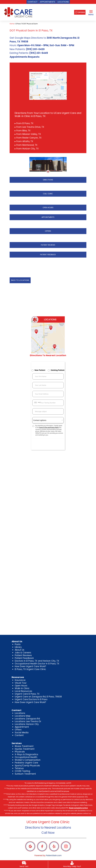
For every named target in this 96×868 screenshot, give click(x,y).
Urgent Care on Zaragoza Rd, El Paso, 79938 (38, 697)
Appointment (22, 727)
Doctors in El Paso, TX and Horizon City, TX (37, 661)
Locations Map (23, 716)
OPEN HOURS (48, 208)
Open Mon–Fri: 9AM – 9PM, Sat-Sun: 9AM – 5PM (46, 45)
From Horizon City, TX (27, 149)
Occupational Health (26, 757)
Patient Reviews (23, 655)
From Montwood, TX (27, 145)
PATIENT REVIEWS (48, 245)
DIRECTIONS (48, 180)
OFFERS (48, 231)
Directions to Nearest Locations (48, 828)
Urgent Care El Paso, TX (27, 694)
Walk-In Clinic (22, 688)
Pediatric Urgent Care (26, 763)
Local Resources (23, 691)
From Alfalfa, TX (24, 141)
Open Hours (21, 686)
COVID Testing (22, 771)
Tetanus (19, 768)
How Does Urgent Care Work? (30, 666)
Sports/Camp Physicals (27, 766)
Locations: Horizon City (27, 724)
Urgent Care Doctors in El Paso (31, 699)
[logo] (18, 12)
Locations (20, 713)
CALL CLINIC (48, 194)
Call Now (48, 833)
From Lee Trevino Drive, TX (30, 127)
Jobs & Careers (23, 653)
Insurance (20, 680)
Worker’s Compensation (28, 760)
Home (12, 24)
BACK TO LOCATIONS (20, 280)
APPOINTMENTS (48, 217)
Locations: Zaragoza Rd (27, 719)
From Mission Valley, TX (28, 134)
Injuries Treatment (25, 749)
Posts (18, 644)
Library (18, 647)
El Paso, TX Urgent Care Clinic (30, 669)
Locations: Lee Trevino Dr (28, 721)
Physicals (20, 752)
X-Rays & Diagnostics (26, 754)
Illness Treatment (24, 746)
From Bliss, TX (23, 131)
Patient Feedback (24, 658)
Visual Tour (21, 683)
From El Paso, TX (25, 123)
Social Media (22, 733)
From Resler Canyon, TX (29, 138)
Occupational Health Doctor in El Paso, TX (37, 664)
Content (19, 735)
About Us (19, 650)
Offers (18, 730)
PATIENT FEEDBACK (48, 255)
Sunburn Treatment (25, 774)
